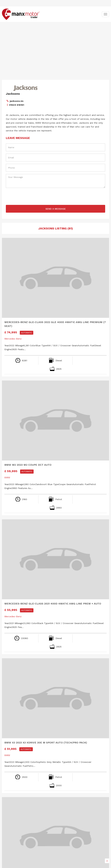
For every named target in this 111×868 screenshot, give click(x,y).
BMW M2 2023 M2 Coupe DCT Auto (28, 465)
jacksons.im (17, 101)
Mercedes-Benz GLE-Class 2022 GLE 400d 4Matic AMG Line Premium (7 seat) (55, 324)
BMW (7, 477)
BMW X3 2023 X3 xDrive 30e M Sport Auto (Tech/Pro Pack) (46, 743)
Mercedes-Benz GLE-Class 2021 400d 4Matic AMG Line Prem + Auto (53, 604)
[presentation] (55, 197)
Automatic (27, 333)
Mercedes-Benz (13, 339)
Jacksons (13, 94)
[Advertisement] (55, 46)
